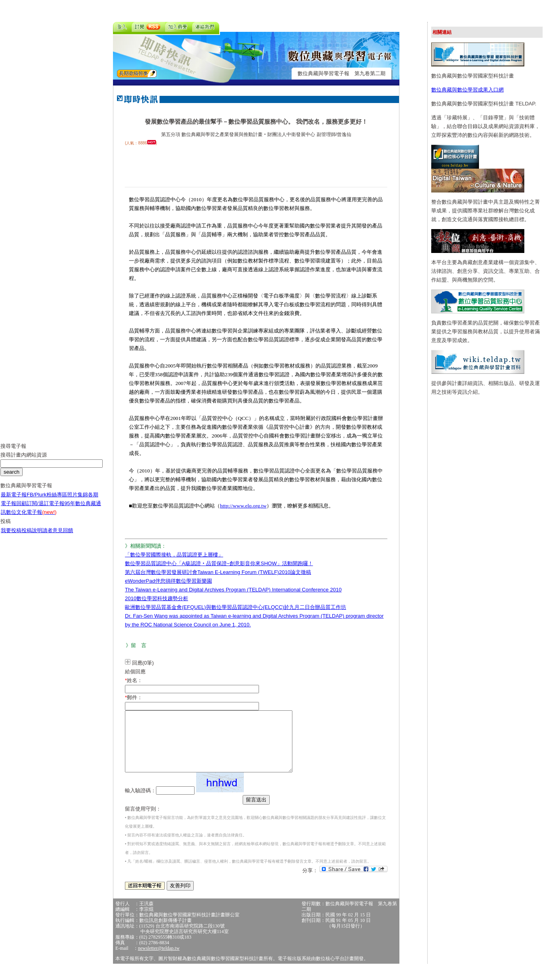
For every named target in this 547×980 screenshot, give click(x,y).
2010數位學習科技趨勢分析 (157, 598)
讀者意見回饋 (58, 536)
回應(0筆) (143, 663)
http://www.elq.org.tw (243, 506)
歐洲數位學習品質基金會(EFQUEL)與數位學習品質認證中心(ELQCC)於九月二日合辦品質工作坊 (236, 607)
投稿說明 (32, 536)
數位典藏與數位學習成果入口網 (467, 90)
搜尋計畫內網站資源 (24, 461)
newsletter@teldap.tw (159, 960)
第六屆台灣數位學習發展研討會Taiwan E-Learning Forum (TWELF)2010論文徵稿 (218, 572)
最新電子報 (14, 501)
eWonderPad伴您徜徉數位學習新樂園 (168, 581)
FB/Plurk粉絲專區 (47, 501)
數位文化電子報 (31, 518)
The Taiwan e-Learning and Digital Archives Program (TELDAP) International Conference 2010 (233, 590)
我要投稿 (11, 536)
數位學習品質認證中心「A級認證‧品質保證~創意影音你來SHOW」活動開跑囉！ (219, 563)
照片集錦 (78, 501)
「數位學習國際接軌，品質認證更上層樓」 (174, 555)
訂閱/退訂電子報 (46, 509)
